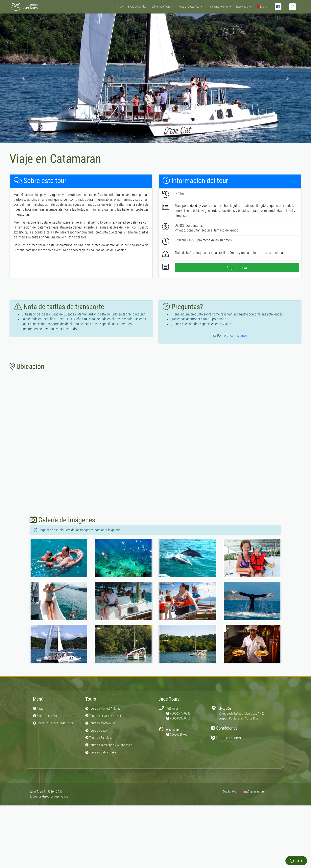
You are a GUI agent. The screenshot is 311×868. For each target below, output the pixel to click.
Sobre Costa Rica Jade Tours (53, 723)
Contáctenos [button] (224, 728)
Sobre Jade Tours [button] (161, 7)
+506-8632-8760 (180, 718)
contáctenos (239, 335)
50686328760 (179, 734)
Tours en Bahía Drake (101, 752)
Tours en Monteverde (100, 723)
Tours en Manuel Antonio (103, 708)
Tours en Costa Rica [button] (189, 7)
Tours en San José (99, 738)
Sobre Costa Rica (137, 7)
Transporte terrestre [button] (218, 7)
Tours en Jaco (96, 731)
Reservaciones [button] (226, 738)
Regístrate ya (237, 268)
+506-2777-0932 (180, 713)
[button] (24, 78)
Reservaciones (244, 7)
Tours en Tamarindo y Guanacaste (109, 745)
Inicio (120, 7)
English (263, 7)
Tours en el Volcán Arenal (103, 716)
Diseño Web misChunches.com (245, 792)
